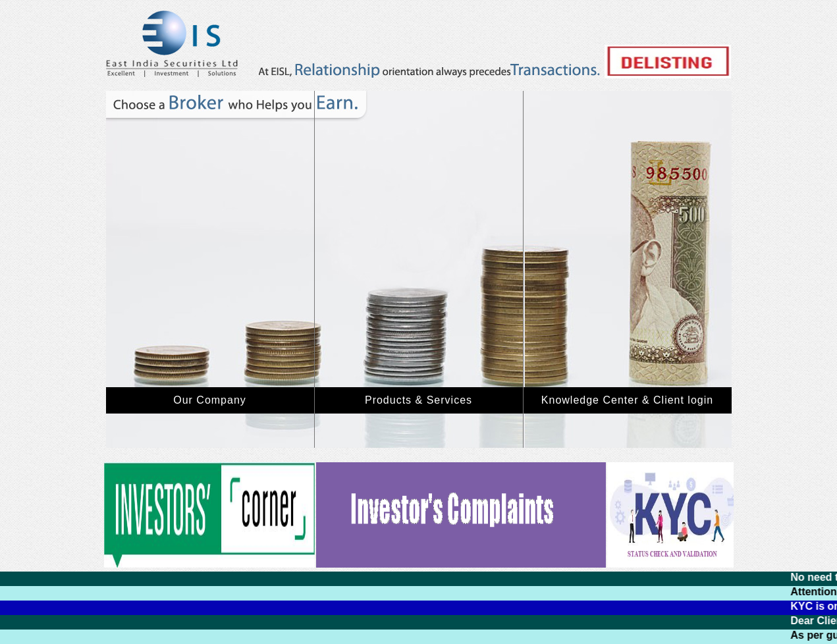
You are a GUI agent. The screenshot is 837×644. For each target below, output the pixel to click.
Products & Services (418, 400)
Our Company (210, 400)
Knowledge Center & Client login (627, 400)
